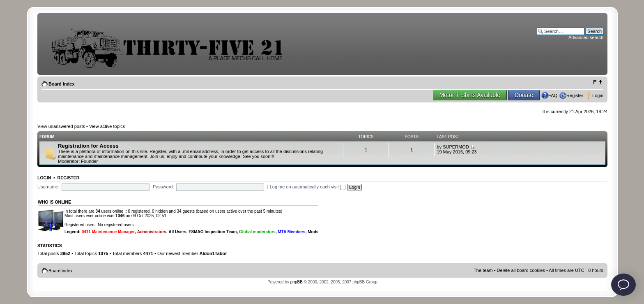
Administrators (152, 232)
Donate (524, 95)
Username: (48, 187)
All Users (177, 232)
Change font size (597, 82)
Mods (313, 232)
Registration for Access (88, 146)
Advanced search (586, 37)
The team (483, 270)
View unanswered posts (61, 126)
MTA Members (291, 232)
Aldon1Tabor (213, 253)
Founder (89, 161)
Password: (163, 187)
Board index (62, 84)
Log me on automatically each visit (308, 187)
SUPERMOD (456, 147)
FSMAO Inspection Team (213, 232)
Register (575, 95)
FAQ (553, 95)
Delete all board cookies (521, 270)
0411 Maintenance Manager (108, 232)
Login (598, 95)
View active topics (107, 126)
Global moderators (257, 232)
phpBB (297, 282)
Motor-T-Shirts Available (470, 95)
